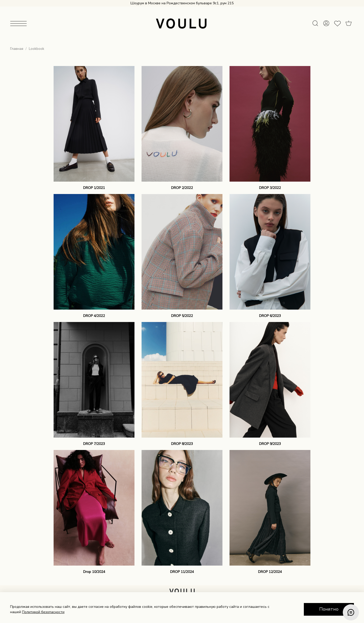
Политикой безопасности (43, 612)
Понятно (329, 609)
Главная (17, 49)
